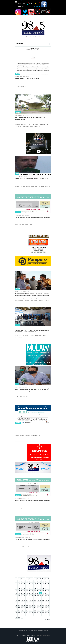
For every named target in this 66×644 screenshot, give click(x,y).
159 (22, 608)
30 (24, 583)
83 (27, 593)
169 (48, 608)
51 (46, 586)
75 (40, 591)
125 (35, 600)
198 (22, 615)
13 (48, 579)
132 (19, 603)
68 (22, 591)
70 (27, 591)
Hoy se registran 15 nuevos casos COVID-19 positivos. (33, 217)
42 (22, 586)
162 (30, 608)
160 (24, 608)
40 (16, 586)
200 (27, 615)
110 (30, 598)
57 (27, 588)
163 (32, 608)
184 (19, 613)
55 (22, 588)
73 (35, 591)
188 (30, 613)
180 (43, 610)
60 (35, 588)
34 (35, 583)
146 (22, 605)
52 (48, 586)
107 (22, 598)
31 (27, 583)
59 (32, 588)
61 (38, 588)
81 (22, 593)
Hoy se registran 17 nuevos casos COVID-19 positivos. (33, 500)
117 (48, 598)
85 (32, 593)
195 (48, 613)
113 (38, 598)
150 (32, 605)
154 (43, 605)
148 (27, 605)
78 (48, 591)
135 (27, 603)
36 (40, 583)
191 (38, 613)
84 (30, 593)
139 (38, 603)
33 (32, 583)
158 (19, 608)
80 (19, 593)
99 (35, 596)
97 (30, 596)
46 (32, 586)
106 (19, 598)
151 (35, 605)
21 (35, 581)
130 (48, 600)
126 (38, 600)
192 (40, 613)
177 (35, 610)
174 (27, 610)
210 (19, 617)
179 (40, 610)
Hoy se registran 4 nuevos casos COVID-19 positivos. (32, 539)
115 (43, 598)
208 (48, 615)
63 (43, 588)
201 (30, 615)
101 (40, 596)
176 (32, 610)
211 (22, 617)
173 (24, 610)
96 (27, 596)
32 (30, 583)
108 (24, 598)
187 (27, 613)
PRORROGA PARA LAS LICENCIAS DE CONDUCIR (31, 428)
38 (46, 583)
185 (22, 613)
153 (40, 605)
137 (32, 603)
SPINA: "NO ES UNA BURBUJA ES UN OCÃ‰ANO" (32, 179)
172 (22, 610)
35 (38, 583)
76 (43, 591)
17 (24, 581)
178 (38, 610)
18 (27, 581)
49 (40, 586)
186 (24, 613)
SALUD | (17, 177)
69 (24, 591)
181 (46, 610)
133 (22, 603)
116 (46, 598)
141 (43, 603)
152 (38, 605)
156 (48, 605)
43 (24, 586)
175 (30, 610)
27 (16, 583)
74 (38, 591)
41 (19, 586)
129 (46, 600)
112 (35, 598)
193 (43, 613)
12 (45, 579)
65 (48, 588)
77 (46, 591)
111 (32, 598)
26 (48, 581)
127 (40, 600)
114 (40, 598)
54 (19, 588)
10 (40, 579)
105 (16, 598)
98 (32, 596)
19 (30, 581)
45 (30, 586)
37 (43, 583)
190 (35, 613)
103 (46, 596)
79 (16, 593)
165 (38, 608)
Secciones (20, 44)
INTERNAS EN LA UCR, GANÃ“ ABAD (27, 79)
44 (27, 586)
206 (43, 615)
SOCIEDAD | (18, 115)
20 (32, 581)
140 (40, 603)
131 (16, 603)
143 (48, 603)
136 (30, 603)
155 (46, 605)
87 (38, 593)
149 (30, 605)
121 (24, 600)
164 (35, 608)
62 (40, 588)
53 (16, 588)
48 (38, 586)
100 (38, 596)
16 (22, 581)
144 (16, 605)
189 (32, 613)
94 (22, 596)
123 (30, 600)
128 (43, 600)
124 (32, 600)
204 (38, 615)
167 (43, 608)
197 (19, 615)
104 (48, 596)
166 (40, 608)
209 (16, 617)
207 (46, 615)
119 (19, 600)
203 (35, 615)
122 (27, 600)
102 (43, 596)
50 (43, 586)
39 (48, 583)
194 (46, 613)
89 (43, 593)
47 (35, 586)
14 (16, 581)
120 (22, 600)
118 (16, 600)
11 (43, 579)
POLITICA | (17, 77)
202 (32, 615)
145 (19, 605)
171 (19, 610)
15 (19, 581)
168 (46, 608)
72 (32, 591)
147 (24, 605)
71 (30, 591)
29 (22, 583)
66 (16, 591)
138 (35, 603)
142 (46, 603)
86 (35, 593)
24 (43, 581)
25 (46, 581)
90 (46, 593)
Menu (16, 2)
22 (38, 581)
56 (24, 588)
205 (40, 615)
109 (27, 598)
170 (16, 610)
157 (16, 608)
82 (24, 593)
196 (16, 615)
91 (48, 593)
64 (46, 588)
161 (27, 608)
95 (24, 596)
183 (16, 613)
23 (40, 581)
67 (19, 591)
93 (19, 596)
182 (48, 610)
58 (30, 588)
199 (24, 615)
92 (16, 596)
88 (40, 593)
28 (19, 583)
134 (24, 603)
